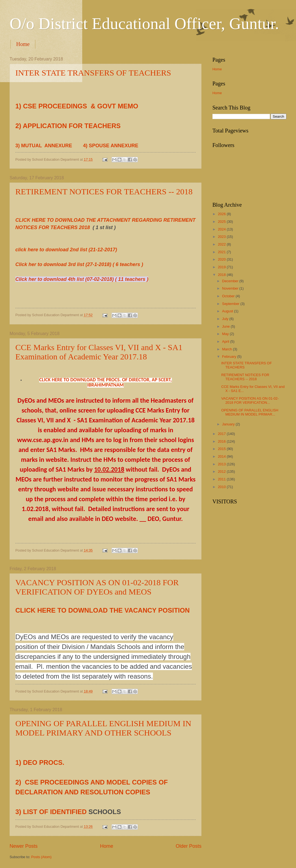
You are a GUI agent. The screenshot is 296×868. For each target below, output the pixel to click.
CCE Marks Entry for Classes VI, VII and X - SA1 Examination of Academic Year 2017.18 (99, 352)
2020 (222, 259)
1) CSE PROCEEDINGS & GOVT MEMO (77, 106)
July (226, 319)
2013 (222, 464)
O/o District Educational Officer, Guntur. (144, 24)
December (231, 281)
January (229, 424)
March (227, 349)
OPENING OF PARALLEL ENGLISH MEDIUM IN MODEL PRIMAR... (250, 412)
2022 (222, 244)
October (229, 296)
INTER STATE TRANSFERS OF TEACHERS (93, 73)
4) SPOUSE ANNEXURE (111, 146)
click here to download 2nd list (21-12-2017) (66, 250)
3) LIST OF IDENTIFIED (52, 812)
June (226, 326)
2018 (222, 275)
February (230, 357)
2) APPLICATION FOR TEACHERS (68, 126)
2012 (222, 472)
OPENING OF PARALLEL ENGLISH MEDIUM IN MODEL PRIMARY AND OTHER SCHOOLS (103, 728)
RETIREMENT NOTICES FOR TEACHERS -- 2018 (104, 191)
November (231, 288)
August (228, 311)
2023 (222, 237)
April (226, 341)
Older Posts (189, 846)
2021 (222, 252)
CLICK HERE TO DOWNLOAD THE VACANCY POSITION (103, 610)
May (226, 334)
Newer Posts (24, 846)
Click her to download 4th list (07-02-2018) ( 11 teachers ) (82, 279)
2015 (222, 449)
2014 (222, 456)
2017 (222, 434)
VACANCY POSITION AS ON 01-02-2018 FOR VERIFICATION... (250, 400)
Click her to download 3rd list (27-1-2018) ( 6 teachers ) (79, 264)
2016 (222, 441)
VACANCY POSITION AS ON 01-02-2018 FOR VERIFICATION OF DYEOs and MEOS (97, 587)
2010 (222, 487)
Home (23, 44)
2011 (222, 479)
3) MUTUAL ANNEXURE (45, 146)
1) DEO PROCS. (40, 762)
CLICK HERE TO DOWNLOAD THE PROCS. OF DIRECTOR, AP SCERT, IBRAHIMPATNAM (106, 382)
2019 (222, 267)
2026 (222, 214)
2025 (222, 222)
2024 (222, 229)
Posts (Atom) (41, 857)
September (231, 304)
